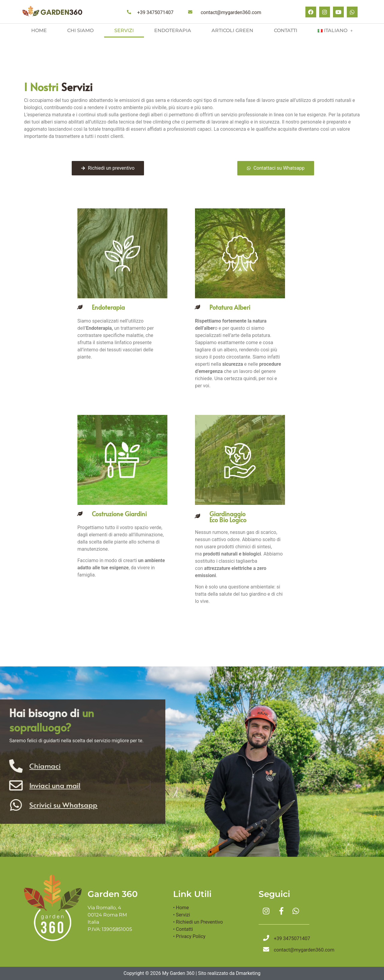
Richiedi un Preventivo (199, 922)
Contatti (286, 30)
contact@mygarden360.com (231, 12)
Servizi (124, 30)
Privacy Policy (191, 936)
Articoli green (232, 30)
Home (39, 30)
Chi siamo (80, 30)
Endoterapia (173, 30)
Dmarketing (248, 973)
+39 (155, 12)
